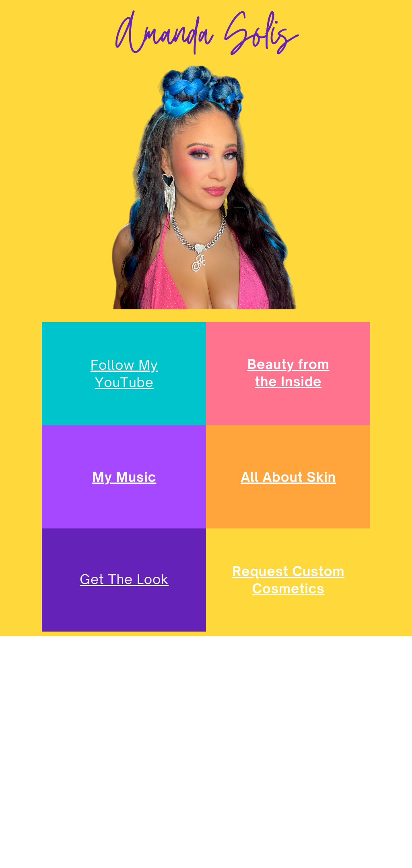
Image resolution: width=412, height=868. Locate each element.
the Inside (288, 381)
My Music (124, 477)
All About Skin (288, 477)
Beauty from (288, 364)
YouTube (124, 382)
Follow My (124, 365)
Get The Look (124, 579)
